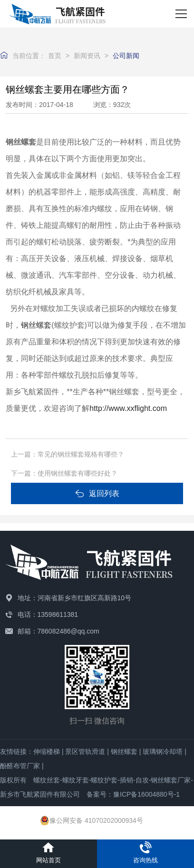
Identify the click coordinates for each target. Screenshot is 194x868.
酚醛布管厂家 (20, 766)
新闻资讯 (87, 56)
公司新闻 (126, 56)
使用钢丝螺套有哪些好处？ (78, 473)
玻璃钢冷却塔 (163, 751)
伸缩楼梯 (47, 751)
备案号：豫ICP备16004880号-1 (133, 794)
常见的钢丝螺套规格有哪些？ (81, 454)
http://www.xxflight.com (128, 408)
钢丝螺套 (124, 751)
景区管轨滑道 (85, 751)
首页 (55, 56)
